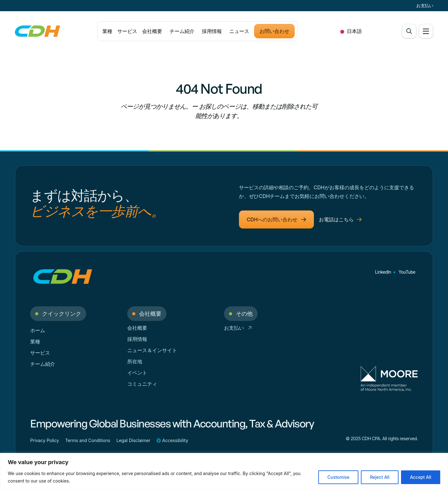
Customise (338, 477)
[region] (224, 471)
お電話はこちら (340, 219)
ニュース (239, 31)
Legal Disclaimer (133, 440)
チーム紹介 (182, 31)
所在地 (135, 361)
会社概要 (152, 31)
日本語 (350, 31)
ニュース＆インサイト (152, 350)
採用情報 (212, 31)
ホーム (38, 330)
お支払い (425, 5)
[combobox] (350, 31)
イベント (137, 373)
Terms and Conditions (88, 440)
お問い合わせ (274, 31)
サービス (127, 31)
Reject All (380, 477)
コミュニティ (142, 384)
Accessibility (172, 440)
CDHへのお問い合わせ (276, 219)
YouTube (407, 272)
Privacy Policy (45, 440)
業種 (107, 31)
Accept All (421, 477)
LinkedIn (383, 272)
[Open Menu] (426, 31)
